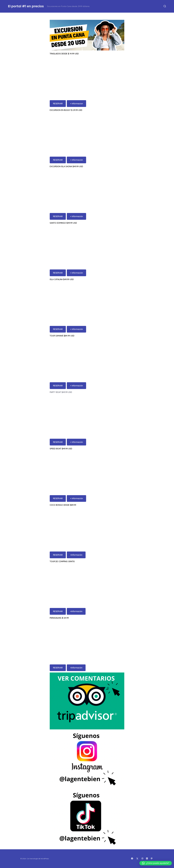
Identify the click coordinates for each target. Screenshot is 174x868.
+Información (76, 555)
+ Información (77, 160)
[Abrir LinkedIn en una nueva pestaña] (147, 858)
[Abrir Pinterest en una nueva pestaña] (152, 858)
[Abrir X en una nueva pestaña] (137, 858)
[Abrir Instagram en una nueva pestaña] (142, 858)
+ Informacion (77, 104)
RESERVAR (58, 104)
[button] (156, 863)
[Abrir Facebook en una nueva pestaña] (132, 858)
